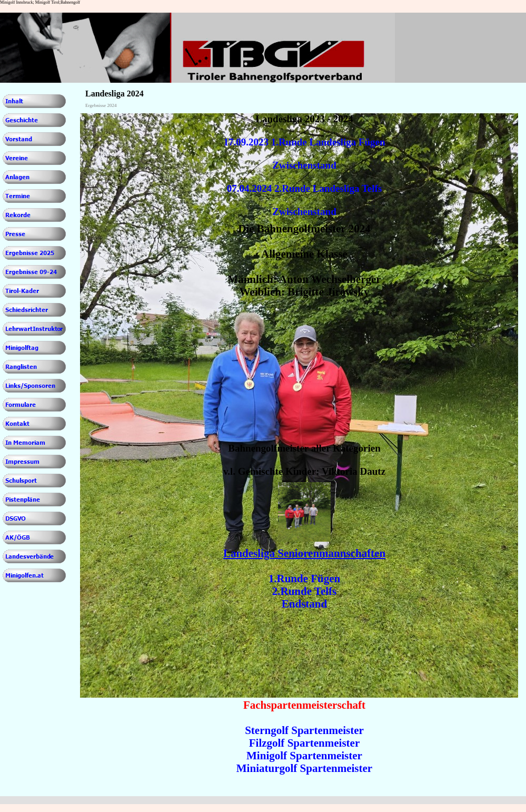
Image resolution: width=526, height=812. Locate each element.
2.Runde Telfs (305, 591)
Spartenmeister (327, 730)
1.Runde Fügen (305, 579)
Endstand (304, 604)
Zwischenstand (304, 165)
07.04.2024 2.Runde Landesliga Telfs (305, 188)
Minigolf (267, 756)
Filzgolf (267, 743)
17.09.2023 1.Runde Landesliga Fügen (304, 142)
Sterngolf (267, 730)
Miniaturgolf (267, 768)
